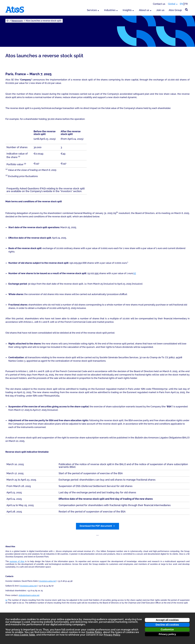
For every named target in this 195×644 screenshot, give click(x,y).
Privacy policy (167, 634)
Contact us (159, 4)
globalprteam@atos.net (29, 595)
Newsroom (17, 21)
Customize (167, 629)
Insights (127, 10)
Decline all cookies (167, 625)
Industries (110, 10)
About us (144, 10)
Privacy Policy (112, 635)
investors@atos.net (48, 581)
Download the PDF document (96, 526)
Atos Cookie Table (25, 635)
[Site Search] (186, 10)
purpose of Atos (17, 561)
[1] (135, 273)
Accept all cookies (167, 620)
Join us (160, 10)
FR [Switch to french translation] (186, 4)
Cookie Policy (94, 632)
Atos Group (175, 10)
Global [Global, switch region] (172, 4)
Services (92, 10)
